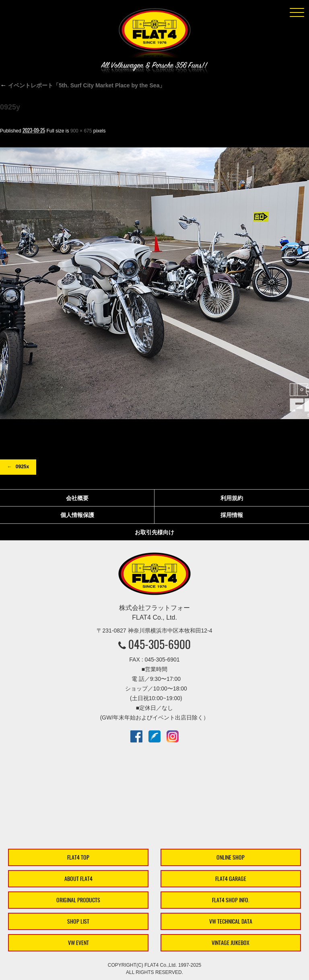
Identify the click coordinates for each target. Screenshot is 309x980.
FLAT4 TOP (78, 857)
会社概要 (77, 498)
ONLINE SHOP (231, 857)
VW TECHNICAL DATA (231, 921)
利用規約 (232, 498)
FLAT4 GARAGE (231, 879)
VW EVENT (78, 943)
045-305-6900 (160, 644)
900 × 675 (81, 131)
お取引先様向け (154, 532)
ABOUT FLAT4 (78, 879)
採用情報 (232, 515)
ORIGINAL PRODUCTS (78, 900)
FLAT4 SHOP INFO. (231, 900)
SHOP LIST (78, 921)
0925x (22, 467)
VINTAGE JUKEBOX (231, 943)
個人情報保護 (77, 515)
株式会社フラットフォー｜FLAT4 (154, 35)
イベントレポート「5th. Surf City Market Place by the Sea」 (82, 85)
